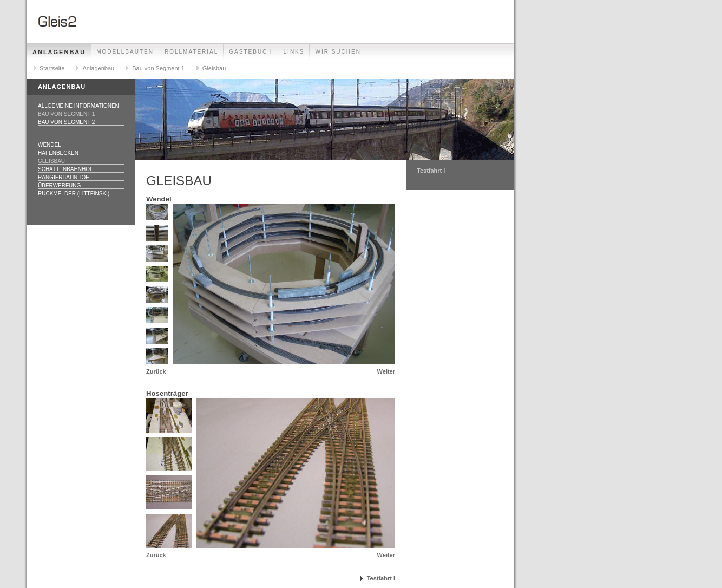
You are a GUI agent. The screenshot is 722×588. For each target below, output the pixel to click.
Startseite (52, 68)
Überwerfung (59, 185)
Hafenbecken (58, 153)
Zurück (156, 371)
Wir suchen (338, 52)
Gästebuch (251, 52)
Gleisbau (214, 68)
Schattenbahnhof (65, 169)
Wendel (50, 145)
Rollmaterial (191, 52)
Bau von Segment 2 (66, 122)
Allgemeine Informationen (78, 106)
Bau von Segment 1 (158, 68)
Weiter (386, 371)
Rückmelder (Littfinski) (74, 194)
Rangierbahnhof (63, 177)
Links (294, 52)
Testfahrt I (381, 578)
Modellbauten (125, 52)
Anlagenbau (59, 52)
